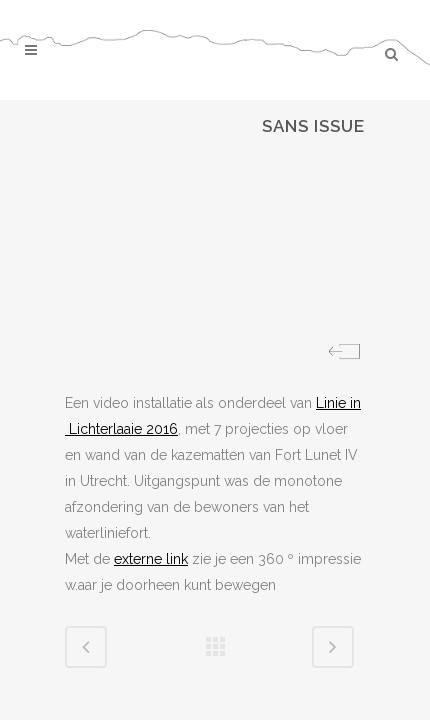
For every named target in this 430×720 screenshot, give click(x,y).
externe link (151, 559)
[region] (215, 245)
